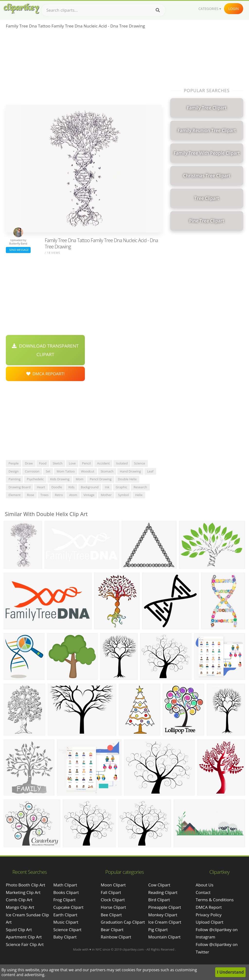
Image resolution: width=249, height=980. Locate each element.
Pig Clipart (158, 930)
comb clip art (19, 900)
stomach (107, 471)
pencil (86, 463)
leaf (150, 471)
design (13, 471)
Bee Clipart (111, 915)
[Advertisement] (84, 68)
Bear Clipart (112, 930)
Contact (203, 892)
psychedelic (35, 479)
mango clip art (20, 907)
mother (106, 495)
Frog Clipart (64, 900)
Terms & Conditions (215, 900)
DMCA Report (209, 907)
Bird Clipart (159, 900)
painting (14, 479)
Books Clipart (66, 892)
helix (139, 495)
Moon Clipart (113, 885)
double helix (127, 479)
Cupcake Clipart (68, 907)
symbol (123, 495)
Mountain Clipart (165, 937)
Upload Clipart (210, 922)
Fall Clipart (111, 892)
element (15, 495)
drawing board (19, 487)
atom (73, 495)
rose (31, 495)
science (139, 463)
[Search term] (103, 10)
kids (71, 487)
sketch (58, 463)
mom (80, 479)
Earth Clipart (65, 915)
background (90, 487)
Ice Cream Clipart (165, 922)
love (72, 463)
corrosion (32, 471)
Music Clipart (66, 922)
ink (107, 487)
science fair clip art (25, 944)
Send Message (18, 250)
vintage (89, 495)
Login (234, 9)
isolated (122, 463)
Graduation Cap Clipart (123, 922)
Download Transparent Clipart (45, 350)
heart (41, 487)
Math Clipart (65, 885)
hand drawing (130, 471)
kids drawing (60, 479)
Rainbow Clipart (116, 937)
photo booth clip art (26, 885)
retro (59, 495)
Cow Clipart (159, 885)
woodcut (88, 471)
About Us (205, 885)
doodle (57, 487)
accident (103, 463)
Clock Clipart (113, 900)
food (43, 463)
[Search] (158, 10)
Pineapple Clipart (165, 907)
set (48, 471)
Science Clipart (67, 930)
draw (29, 463)
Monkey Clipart (163, 915)
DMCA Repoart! (45, 374)
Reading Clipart (163, 892)
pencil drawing (101, 479)
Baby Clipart (65, 937)
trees (44, 495)
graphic (121, 487)
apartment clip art (24, 937)
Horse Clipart (113, 907)
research (140, 487)
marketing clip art (23, 892)
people (13, 463)
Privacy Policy (209, 915)
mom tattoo (66, 471)
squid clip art (19, 930)
